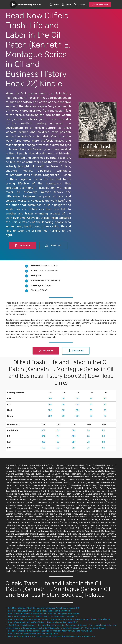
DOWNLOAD (100, 5)
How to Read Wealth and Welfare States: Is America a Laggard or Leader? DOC (43, 622)
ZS (91, 399)
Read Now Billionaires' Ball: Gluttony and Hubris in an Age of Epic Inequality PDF (44, 608)
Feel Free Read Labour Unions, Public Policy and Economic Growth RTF (40, 611)
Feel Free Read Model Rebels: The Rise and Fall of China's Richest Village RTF (42, 617)
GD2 (50, 399)
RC (105, 399)
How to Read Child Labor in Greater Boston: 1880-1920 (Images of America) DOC (44, 614)
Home (54, 5)
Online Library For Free (30, 5)
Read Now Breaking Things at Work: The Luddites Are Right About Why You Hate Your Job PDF (50, 631)
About (67, 5)
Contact (80, 5)
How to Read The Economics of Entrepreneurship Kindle (33, 634)
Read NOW (23, 245)
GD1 (78, 399)
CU (63, 399)
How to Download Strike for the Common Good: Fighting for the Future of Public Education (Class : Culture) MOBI (59, 619)
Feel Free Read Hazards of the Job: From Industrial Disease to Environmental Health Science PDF (52, 637)
